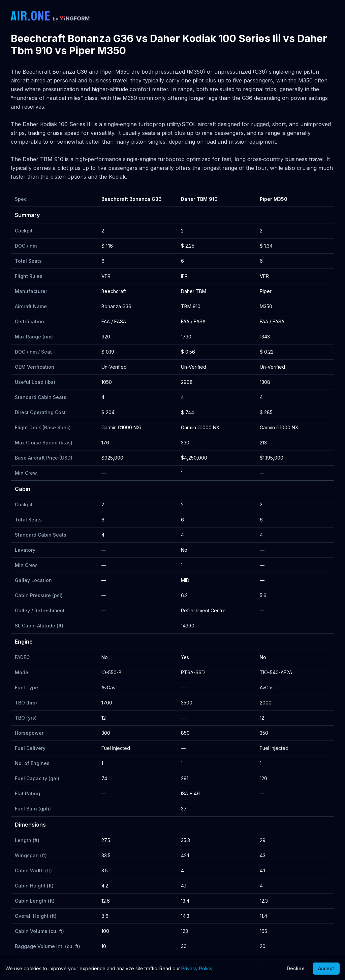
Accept (326, 968)
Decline (296, 968)
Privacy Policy (197, 968)
